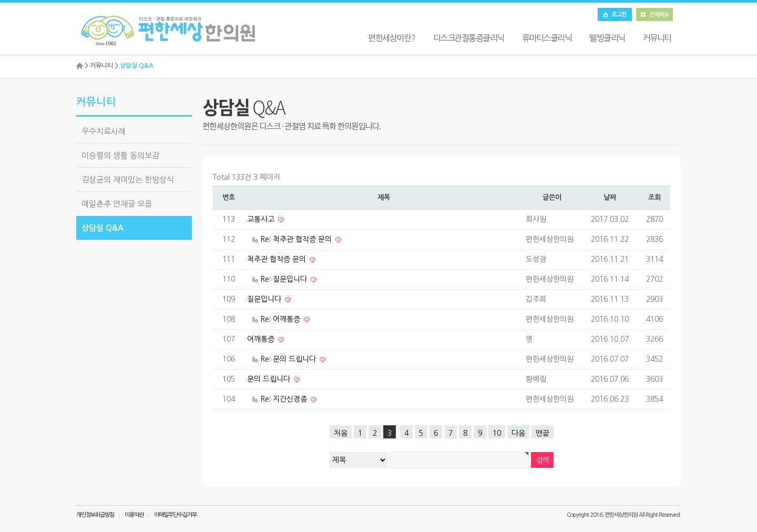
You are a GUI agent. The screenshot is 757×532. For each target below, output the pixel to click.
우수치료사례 (104, 131)
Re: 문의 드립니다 (289, 359)
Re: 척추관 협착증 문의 (297, 239)
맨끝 (543, 433)
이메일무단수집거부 (175, 515)
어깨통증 (262, 339)
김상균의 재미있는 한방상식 (128, 180)
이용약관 (134, 515)
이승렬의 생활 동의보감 (120, 155)
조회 (654, 197)
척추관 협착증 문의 (278, 259)
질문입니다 (265, 299)
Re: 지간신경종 (285, 399)
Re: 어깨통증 (281, 319)
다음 (518, 433)
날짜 (610, 197)
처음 (341, 433)
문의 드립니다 (270, 379)
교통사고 (262, 219)
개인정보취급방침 (95, 515)
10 (497, 433)
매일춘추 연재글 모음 (117, 204)
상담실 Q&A (103, 228)
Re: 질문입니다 (285, 279)
